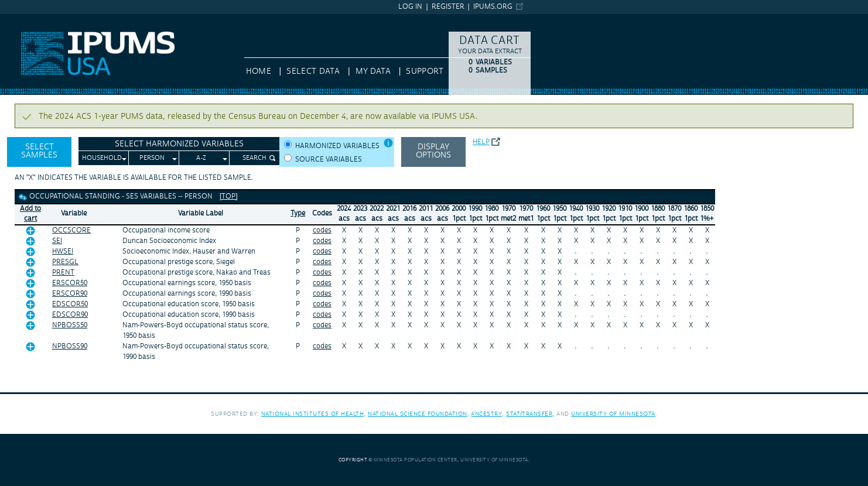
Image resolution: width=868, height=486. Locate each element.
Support (424, 71)
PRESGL (65, 262)
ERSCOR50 (70, 283)
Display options (433, 151)
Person (152, 158)
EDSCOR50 (70, 304)
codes (322, 230)
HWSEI (63, 251)
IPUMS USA (22, 19)
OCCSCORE (71, 230)
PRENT (63, 273)
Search (254, 158)
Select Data (313, 71)
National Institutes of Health (313, 414)
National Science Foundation (418, 414)
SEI (57, 241)
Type (298, 213)
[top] (229, 196)
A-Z (201, 158)
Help (481, 142)
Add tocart (30, 214)
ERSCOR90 (70, 294)
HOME (259, 71)
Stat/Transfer (529, 414)
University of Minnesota (613, 414)
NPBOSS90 (70, 346)
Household (102, 158)
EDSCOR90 (70, 315)
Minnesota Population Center (416, 460)
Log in (410, 7)
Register (448, 7)
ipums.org (493, 7)
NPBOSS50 (70, 325)
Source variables (329, 160)
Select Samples (39, 151)
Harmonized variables (337, 146)
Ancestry (486, 414)
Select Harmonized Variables (179, 144)
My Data (373, 71)
